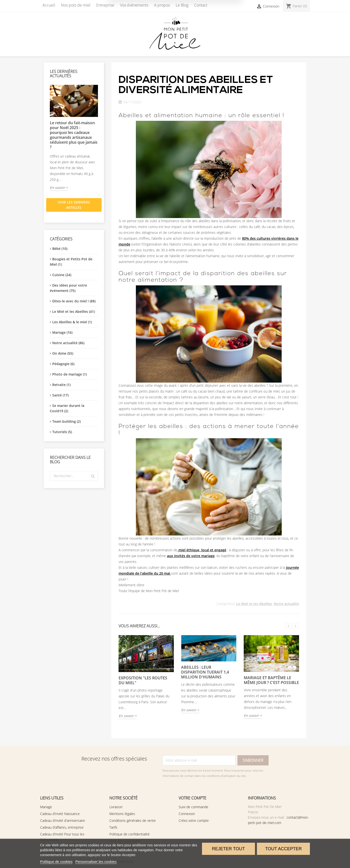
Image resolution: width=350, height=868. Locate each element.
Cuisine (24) (62, 275)
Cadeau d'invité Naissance (60, 814)
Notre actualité (286, 604)
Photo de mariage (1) (70, 374)
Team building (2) (66, 421)
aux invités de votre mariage (191, 556)
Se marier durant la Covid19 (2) (67, 408)
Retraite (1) (61, 385)
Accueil (49, 5)
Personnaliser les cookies (96, 862)
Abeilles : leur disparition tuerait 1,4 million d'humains (205, 672)
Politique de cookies (56, 862)
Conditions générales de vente (133, 820)
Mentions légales (122, 814)
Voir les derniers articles (74, 205)
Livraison (116, 807)
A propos (162, 5)
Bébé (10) (60, 249)
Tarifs (113, 827)
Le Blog (182, 5)
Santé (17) (60, 395)
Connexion (187, 814)
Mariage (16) (62, 332)
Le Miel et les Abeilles (254, 604)
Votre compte (192, 798)
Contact (201, 5)
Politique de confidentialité (130, 834)
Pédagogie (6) (63, 364)
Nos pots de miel (76, 5)
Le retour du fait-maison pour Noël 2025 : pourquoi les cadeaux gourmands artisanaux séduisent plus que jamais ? (74, 135)
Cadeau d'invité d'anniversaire (63, 820)
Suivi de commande (193, 807)
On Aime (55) (63, 353)
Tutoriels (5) (62, 432)
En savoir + (59, 188)
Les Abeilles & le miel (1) (72, 322)
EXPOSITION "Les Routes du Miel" (143, 680)
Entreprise (105, 5)
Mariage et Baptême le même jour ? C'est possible (271, 680)
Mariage (46, 807)
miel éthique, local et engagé (202, 550)
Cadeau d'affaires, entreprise (62, 827)
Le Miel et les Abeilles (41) (74, 311)
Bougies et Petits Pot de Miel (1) (71, 262)
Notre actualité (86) (68, 343)
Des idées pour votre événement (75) (68, 288)
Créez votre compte (194, 820)
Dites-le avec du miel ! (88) (74, 301)
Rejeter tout (228, 849)
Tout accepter (283, 849)
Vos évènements (134, 5)
